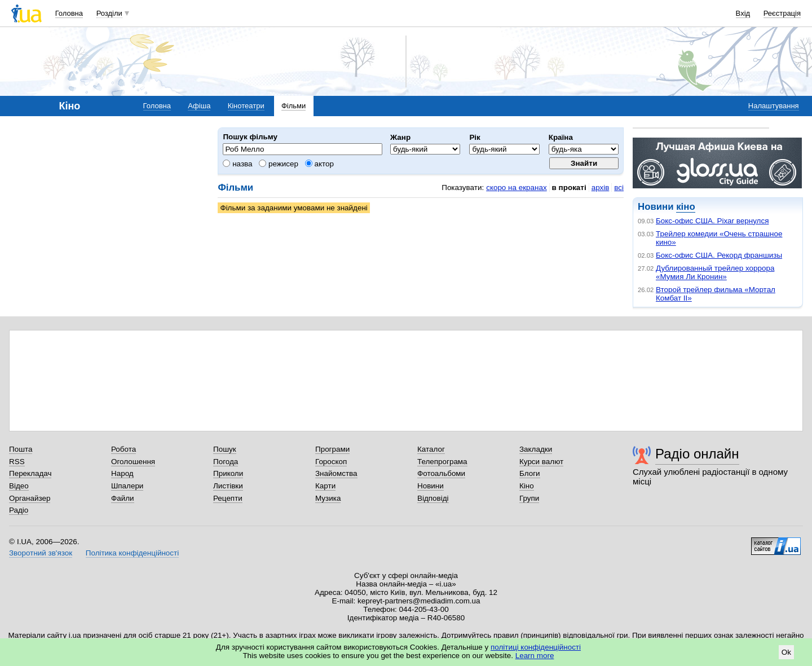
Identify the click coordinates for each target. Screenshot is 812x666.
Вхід (743, 13)
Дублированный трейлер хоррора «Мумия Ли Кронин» (715, 272)
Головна (69, 13)
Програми (332, 449)
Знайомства (336, 473)
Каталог (431, 449)
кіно (685, 207)
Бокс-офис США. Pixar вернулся (712, 221)
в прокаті (569, 188)
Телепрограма (442, 462)
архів (601, 188)
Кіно (527, 486)
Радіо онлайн (697, 454)
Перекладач (30, 473)
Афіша (199, 106)
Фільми (294, 106)
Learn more (535, 656)
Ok (786, 652)
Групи (529, 498)
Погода (226, 462)
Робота (123, 449)
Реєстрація (782, 13)
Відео (19, 486)
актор (319, 164)
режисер (279, 164)
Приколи (228, 473)
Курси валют (541, 462)
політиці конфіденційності (536, 647)
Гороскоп (331, 462)
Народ (122, 473)
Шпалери (127, 486)
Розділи (109, 13)
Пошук (225, 449)
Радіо (19, 510)
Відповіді (433, 498)
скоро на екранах (516, 188)
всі (619, 188)
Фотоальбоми (441, 473)
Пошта (21, 449)
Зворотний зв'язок (41, 553)
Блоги (530, 473)
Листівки (228, 486)
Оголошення (133, 462)
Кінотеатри (246, 106)
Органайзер (30, 498)
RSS (17, 462)
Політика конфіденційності (132, 553)
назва (237, 164)
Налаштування (774, 106)
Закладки (536, 449)
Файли (123, 498)
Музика (328, 498)
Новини (431, 486)
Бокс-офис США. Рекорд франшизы (719, 255)
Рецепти (228, 498)
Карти (325, 486)
